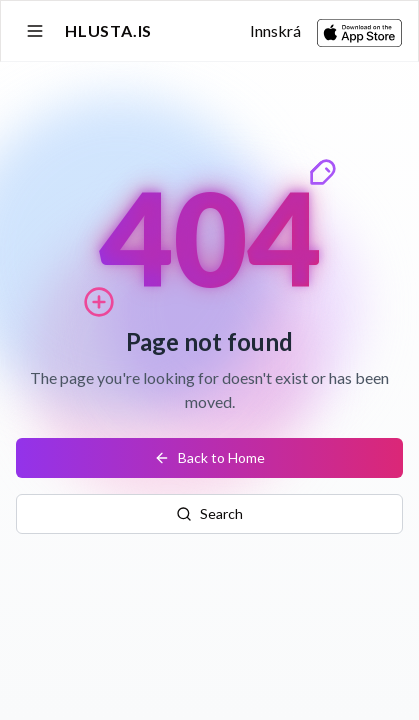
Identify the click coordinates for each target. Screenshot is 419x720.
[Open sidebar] (35, 31)
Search (209, 513)
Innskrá (275, 30)
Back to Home (209, 457)
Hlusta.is (108, 30)
